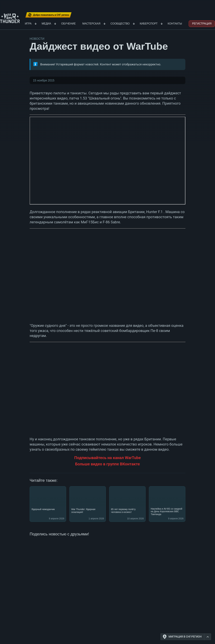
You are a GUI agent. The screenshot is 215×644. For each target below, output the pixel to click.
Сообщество (120, 24)
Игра (28, 24)
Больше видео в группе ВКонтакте (108, 464)
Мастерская (91, 24)
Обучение (68, 24)
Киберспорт (149, 24)
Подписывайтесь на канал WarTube (107, 458)
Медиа (46, 24)
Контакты (175, 24)
